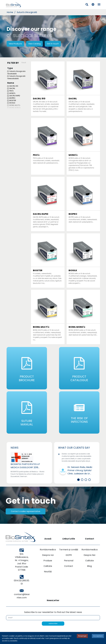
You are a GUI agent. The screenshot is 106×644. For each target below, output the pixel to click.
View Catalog (34, 44)
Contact (69, 572)
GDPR (69, 562)
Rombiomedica (48, 556)
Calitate (48, 572)
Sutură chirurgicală (27, 12)
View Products (15, 44)
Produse (48, 567)
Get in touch (53, 44)
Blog (89, 572)
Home (10, 12)
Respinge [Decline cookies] (82, 636)
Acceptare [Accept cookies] (98, 636)
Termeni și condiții (69, 556)
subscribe (53, 630)
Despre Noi (89, 562)
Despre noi (48, 562)
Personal (69, 567)
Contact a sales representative (26, 518)
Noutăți (48, 578)
